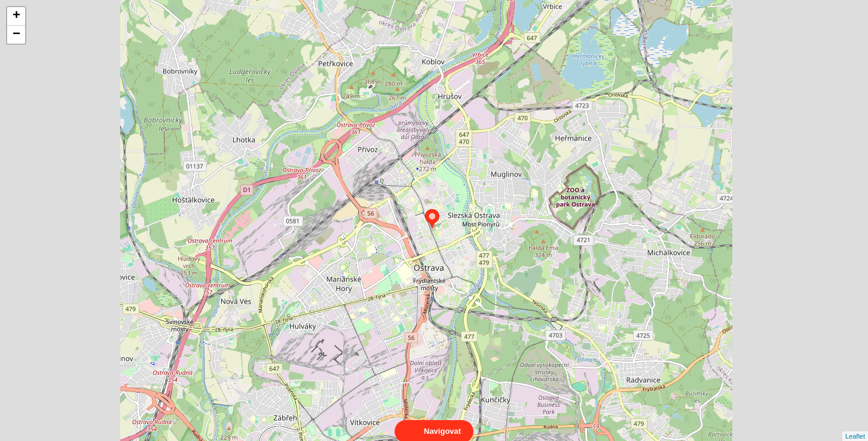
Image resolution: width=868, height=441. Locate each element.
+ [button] (16, 16)
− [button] (16, 35)
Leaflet (855, 425)
